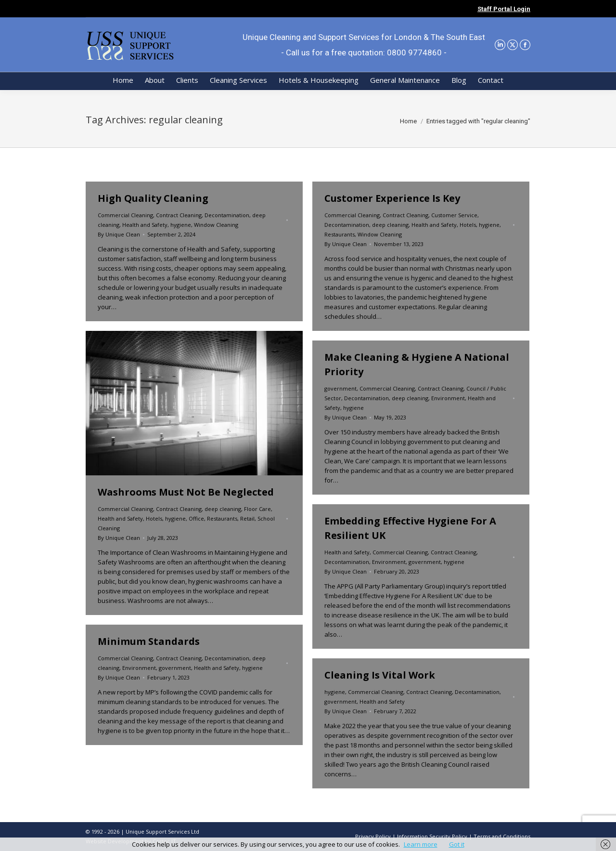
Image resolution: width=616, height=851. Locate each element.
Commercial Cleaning (125, 215)
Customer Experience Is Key (392, 198)
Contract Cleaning (179, 215)
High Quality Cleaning (153, 198)
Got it (457, 844)
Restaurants (340, 234)
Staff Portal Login (504, 9)
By (119, 234)
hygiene (181, 225)
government (340, 388)
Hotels (468, 225)
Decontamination (227, 215)
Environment (448, 398)
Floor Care (257, 509)
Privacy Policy (373, 836)
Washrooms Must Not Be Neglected (186, 492)
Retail (247, 518)
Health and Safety (145, 225)
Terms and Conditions (502, 836)
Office (196, 518)
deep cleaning (390, 225)
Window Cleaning (216, 225)
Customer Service (454, 215)
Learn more (421, 844)
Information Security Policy (432, 836)
